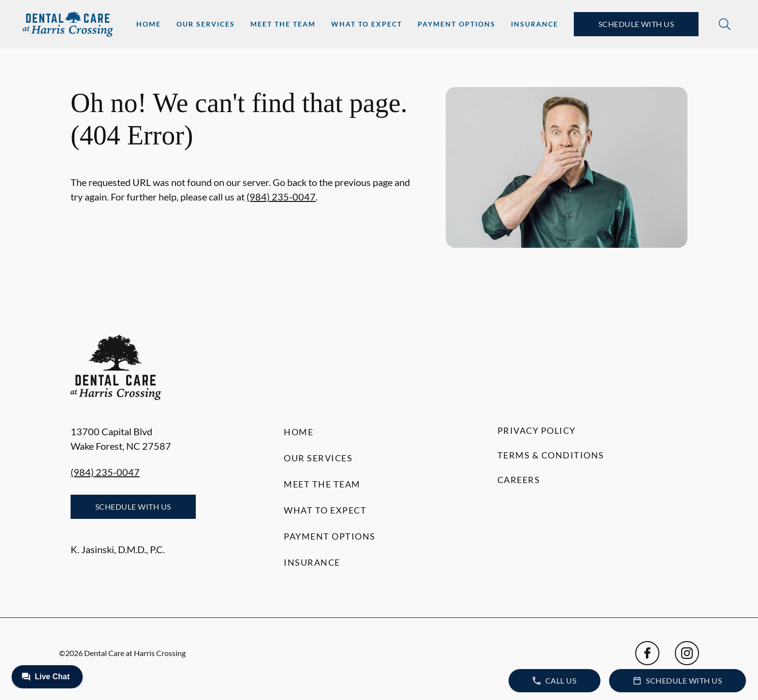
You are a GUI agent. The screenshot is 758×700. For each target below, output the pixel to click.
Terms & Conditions (551, 455)
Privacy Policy (537, 430)
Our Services (206, 24)
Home (149, 24)
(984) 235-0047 (281, 197)
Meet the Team (283, 24)
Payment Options (457, 24)
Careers (519, 480)
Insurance (535, 24)
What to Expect (367, 24)
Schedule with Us (636, 24)
